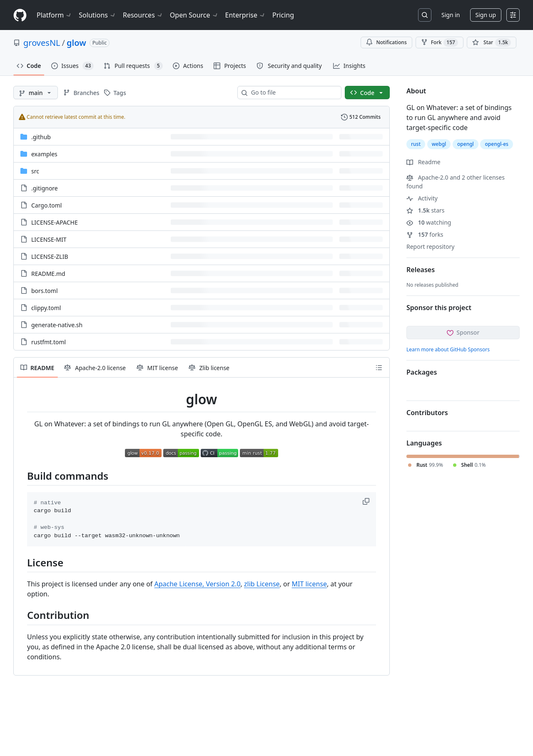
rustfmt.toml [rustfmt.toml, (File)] (49, 342)
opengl (466, 144)
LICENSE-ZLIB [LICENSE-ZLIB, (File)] (50, 257)
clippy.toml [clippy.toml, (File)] (46, 308)
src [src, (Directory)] (35, 171)
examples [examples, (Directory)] (44, 154)
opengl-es (496, 144)
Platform (54, 15)
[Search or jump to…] (425, 15)
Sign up (486, 15)
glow (76, 43)
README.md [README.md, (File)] (48, 274)
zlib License (262, 584)
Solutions (97, 15)
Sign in (451, 15)
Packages (422, 372)
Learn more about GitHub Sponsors (448, 349)
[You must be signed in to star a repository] (492, 43)
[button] (367, 501)
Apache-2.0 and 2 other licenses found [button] (456, 182)
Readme (423, 162)
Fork (440, 43)
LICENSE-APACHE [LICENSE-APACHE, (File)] (55, 222)
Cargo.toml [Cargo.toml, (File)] (46, 205)
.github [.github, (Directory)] (41, 137)
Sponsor (463, 332)
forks (425, 234)
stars (426, 210)
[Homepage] (20, 15)
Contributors (427, 413)
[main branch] (36, 93)
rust (416, 144)
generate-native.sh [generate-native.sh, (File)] (57, 325)
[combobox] (293, 93)
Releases (421, 270)
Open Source (194, 15)
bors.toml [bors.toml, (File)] (45, 291)
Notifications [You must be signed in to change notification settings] (386, 42)
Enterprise (245, 15)
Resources (143, 15)
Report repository (430, 247)
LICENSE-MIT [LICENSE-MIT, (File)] (49, 239)
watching (429, 222)
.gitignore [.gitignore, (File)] (45, 188)
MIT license (310, 584)
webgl (439, 144)
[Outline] (379, 368)
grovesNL (42, 43)
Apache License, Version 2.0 (198, 584)
